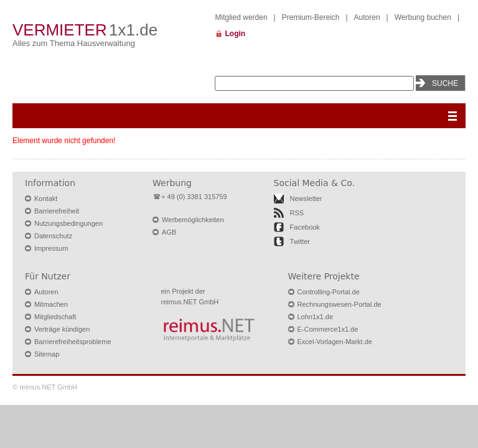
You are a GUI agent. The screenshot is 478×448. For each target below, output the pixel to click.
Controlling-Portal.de (329, 292)
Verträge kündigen (62, 329)
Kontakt (46, 198)
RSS (297, 213)
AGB (169, 232)
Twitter (300, 241)
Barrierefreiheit (57, 211)
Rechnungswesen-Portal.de (340, 304)
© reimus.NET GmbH (45, 387)
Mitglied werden (241, 17)
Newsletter (306, 198)
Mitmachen (51, 304)
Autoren (367, 17)
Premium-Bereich (311, 17)
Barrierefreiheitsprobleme (73, 342)
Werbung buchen (423, 17)
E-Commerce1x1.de (328, 329)
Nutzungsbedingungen (68, 223)
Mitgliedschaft (55, 317)
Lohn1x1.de (316, 317)
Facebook (305, 227)
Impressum (51, 248)
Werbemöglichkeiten (193, 220)
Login (236, 34)
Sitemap (47, 354)
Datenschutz (53, 236)
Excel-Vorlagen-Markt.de (335, 342)
